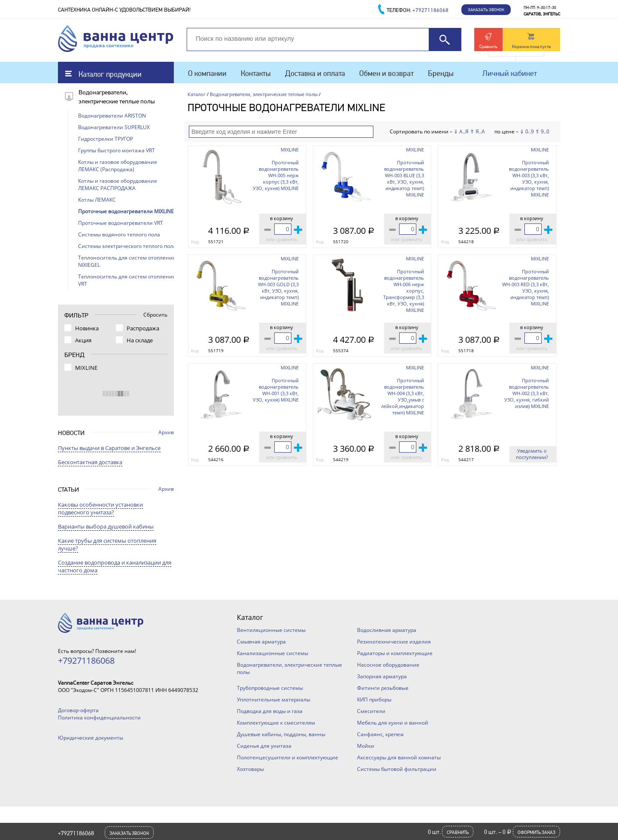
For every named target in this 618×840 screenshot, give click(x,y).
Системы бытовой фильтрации (397, 769)
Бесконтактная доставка (90, 462)
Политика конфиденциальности (99, 718)
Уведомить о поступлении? (532, 454)
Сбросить (155, 315)
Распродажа (143, 328)
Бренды (441, 73)
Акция (83, 340)
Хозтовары (250, 769)
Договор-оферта (78, 710)
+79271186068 (76, 833)
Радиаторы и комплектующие (395, 653)
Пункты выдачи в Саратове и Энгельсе (109, 448)
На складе (140, 340)
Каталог (197, 94)
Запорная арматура (382, 676)
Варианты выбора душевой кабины (106, 526)
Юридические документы (91, 738)
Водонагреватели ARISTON (112, 116)
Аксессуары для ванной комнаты (399, 757)
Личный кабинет (510, 73)
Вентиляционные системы (271, 630)
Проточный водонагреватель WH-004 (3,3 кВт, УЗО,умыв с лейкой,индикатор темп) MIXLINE (403, 396)
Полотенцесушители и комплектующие (288, 757)
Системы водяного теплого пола (119, 234)
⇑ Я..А (477, 131)
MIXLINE (290, 150)
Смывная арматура (261, 642)
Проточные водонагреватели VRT (121, 223)
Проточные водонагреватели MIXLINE (126, 211)
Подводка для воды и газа (270, 711)
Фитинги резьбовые (383, 688)
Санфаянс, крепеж (380, 734)
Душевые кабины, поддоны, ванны (281, 734)
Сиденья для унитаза (264, 746)
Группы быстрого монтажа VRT (117, 150)
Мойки (366, 746)
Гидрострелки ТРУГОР (106, 139)
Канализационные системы (273, 653)
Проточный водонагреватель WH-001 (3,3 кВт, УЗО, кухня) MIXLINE (276, 390)
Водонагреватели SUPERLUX (114, 127)
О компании (207, 73)
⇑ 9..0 (542, 131)
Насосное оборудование (388, 665)
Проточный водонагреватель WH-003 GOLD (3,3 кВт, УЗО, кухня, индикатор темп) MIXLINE (278, 287)
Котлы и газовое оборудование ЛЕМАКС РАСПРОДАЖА (118, 184)
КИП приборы (374, 699)
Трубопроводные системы (270, 688)
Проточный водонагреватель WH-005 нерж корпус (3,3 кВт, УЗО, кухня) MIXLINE (276, 175)
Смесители (371, 711)
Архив (166, 432)
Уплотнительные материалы (274, 699)
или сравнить (282, 239)
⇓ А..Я (461, 131)
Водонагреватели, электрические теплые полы (264, 94)
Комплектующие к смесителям (276, 723)
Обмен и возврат (386, 73)
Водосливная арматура (387, 630)
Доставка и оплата (315, 73)
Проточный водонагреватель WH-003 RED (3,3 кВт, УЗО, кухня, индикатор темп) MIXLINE (526, 287)
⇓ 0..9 (527, 131)
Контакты (256, 73)
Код (195, 242)
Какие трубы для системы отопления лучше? (107, 544)
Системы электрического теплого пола (127, 246)
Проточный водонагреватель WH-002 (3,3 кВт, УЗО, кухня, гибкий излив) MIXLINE (527, 393)
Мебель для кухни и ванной (393, 723)
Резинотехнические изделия (394, 642)
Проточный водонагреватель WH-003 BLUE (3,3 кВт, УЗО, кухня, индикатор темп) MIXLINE (404, 178)
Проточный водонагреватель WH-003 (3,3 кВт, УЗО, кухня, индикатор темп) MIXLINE (529, 178)
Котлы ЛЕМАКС (97, 200)
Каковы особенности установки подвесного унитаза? (100, 508)
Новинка (87, 328)
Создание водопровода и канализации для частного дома (115, 566)
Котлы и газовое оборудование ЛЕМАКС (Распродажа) (118, 166)
